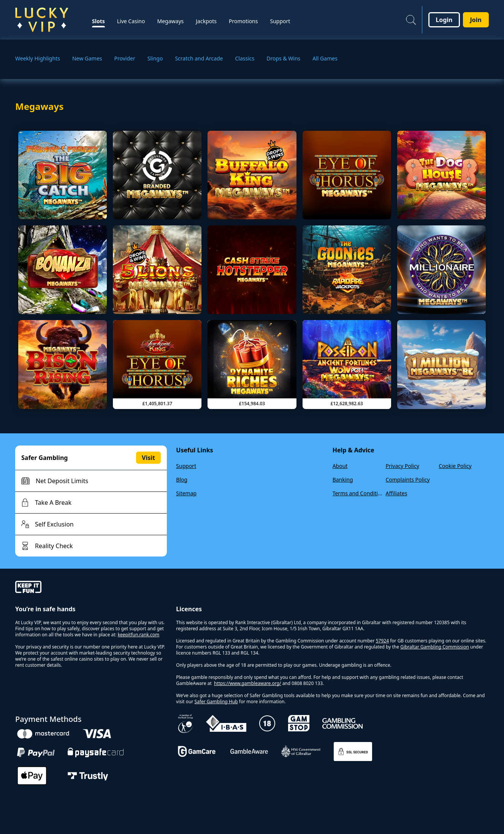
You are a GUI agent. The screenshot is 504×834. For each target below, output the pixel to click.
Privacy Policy (402, 466)
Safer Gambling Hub (216, 702)
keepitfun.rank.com (139, 635)
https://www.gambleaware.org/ (248, 683)
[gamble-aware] (91, 588)
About (340, 466)
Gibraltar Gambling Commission (435, 647)
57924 (382, 641)
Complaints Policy (407, 480)
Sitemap (186, 493)
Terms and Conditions (358, 493)
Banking (343, 480)
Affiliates (396, 493)
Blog (182, 480)
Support (186, 466)
